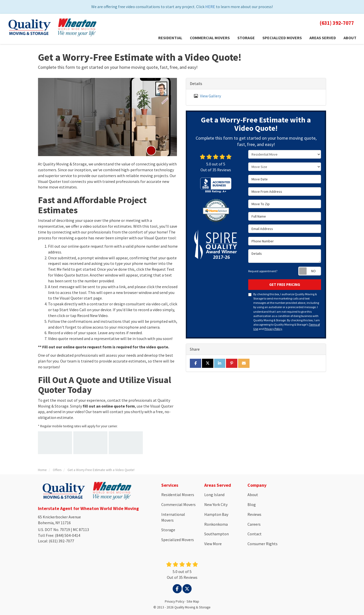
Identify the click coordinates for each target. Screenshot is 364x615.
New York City (216, 504)
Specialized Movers (178, 540)
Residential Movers (178, 495)
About (253, 495)
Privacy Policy (273, 329)
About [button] (350, 38)
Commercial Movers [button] (210, 38)
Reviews (254, 514)
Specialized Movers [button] (282, 38)
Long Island (214, 495)
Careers (254, 524)
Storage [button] (246, 38)
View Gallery (210, 96)
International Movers (173, 517)
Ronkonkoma (216, 524)
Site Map (193, 601)
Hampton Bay (216, 514)
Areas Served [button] (323, 38)
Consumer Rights (263, 544)
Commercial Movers (178, 504)
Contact (255, 534)
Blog (252, 504)
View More (213, 544)
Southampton (217, 534)
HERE (210, 7)
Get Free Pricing (285, 284)
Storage (168, 530)
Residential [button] (170, 38)
